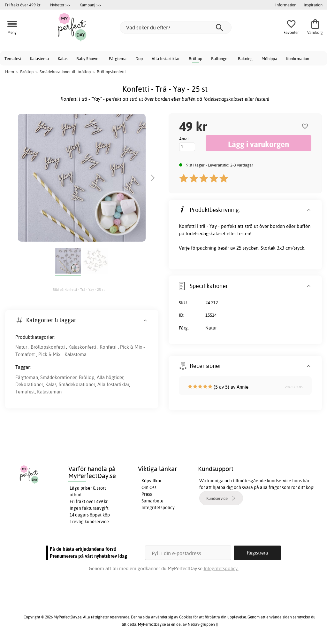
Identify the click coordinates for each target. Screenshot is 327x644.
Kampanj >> (90, 5)
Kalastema (39, 58)
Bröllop (195, 58)
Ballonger (220, 58)
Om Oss (149, 487)
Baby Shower (88, 58)
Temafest (13, 58)
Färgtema (118, 58)
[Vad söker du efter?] (176, 27)
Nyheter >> (60, 5)
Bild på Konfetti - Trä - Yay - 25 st (79, 290)
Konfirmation (298, 58)
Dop (139, 58)
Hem (10, 72)
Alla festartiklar (166, 58)
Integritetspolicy (158, 508)
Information (286, 5)
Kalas (63, 58)
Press (147, 494)
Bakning (245, 58)
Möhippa (269, 58)
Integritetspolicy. (221, 568)
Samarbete (152, 501)
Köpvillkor (152, 481)
